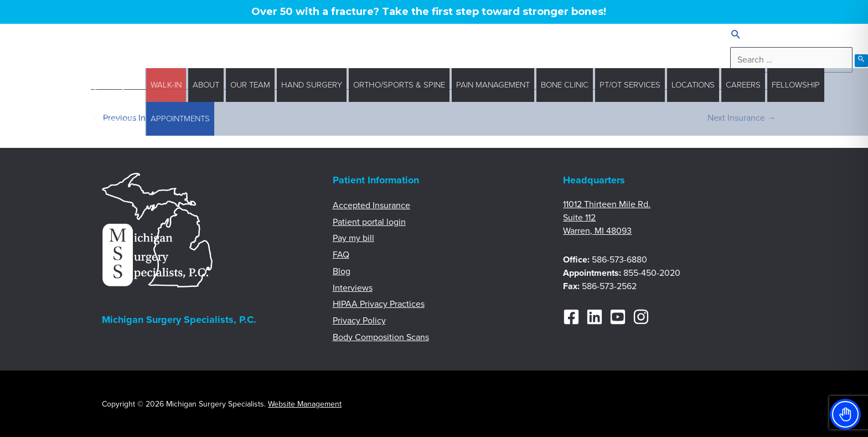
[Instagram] (641, 317)
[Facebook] (571, 317)
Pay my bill (353, 238)
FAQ (341, 255)
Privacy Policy (359, 321)
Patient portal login (369, 222)
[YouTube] (618, 317)
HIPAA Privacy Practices (379, 304)
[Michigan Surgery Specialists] (110, 101)
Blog (342, 271)
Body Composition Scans (381, 337)
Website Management (305, 404)
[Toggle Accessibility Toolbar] (845, 414)
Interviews (353, 288)
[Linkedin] (595, 317)
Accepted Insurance (371, 205)
